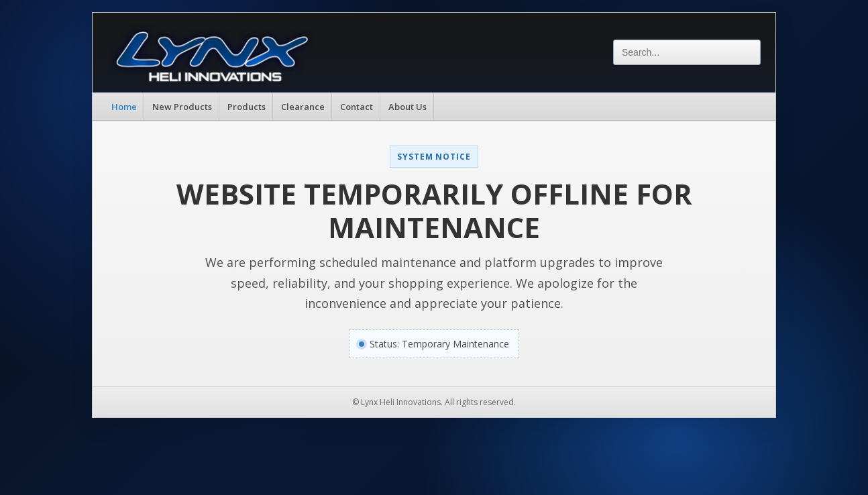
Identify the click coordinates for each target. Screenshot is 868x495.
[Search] (687, 52)
